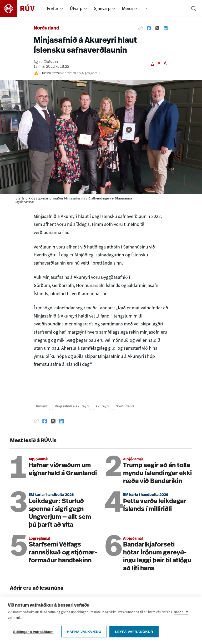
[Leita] (194, 8)
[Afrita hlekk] (140, 28)
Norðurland (46, 28)
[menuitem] (62, 8)
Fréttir (53, 8)
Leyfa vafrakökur (134, 632)
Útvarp (76, 8)
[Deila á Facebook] (149, 28)
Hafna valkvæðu (84, 632)
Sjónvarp (102, 8)
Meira (127, 8)
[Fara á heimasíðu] (22, 8)
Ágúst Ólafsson (46, 62)
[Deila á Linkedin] (166, 28)
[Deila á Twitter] (157, 28)
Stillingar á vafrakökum (33, 632)
